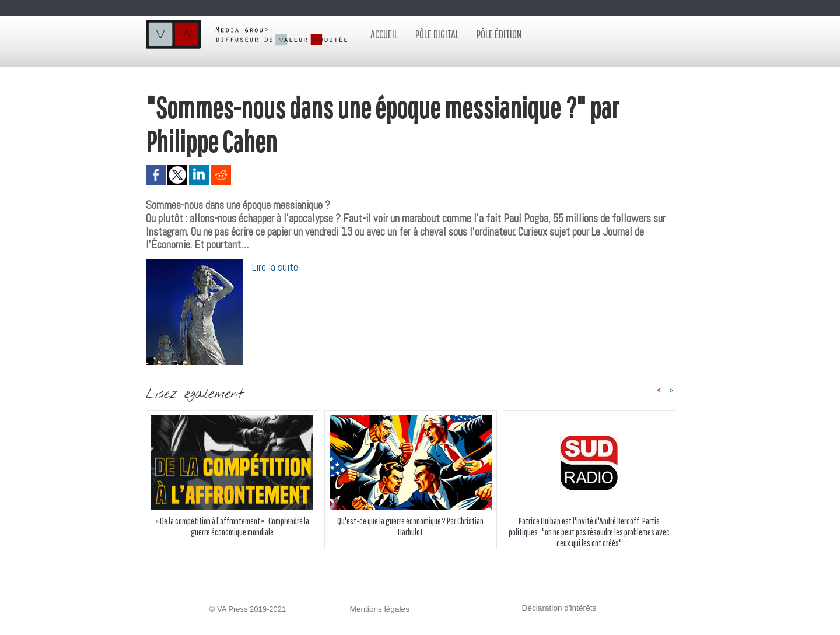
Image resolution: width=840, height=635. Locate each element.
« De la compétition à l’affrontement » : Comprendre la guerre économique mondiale (232, 527)
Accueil (384, 34)
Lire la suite (275, 267)
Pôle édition (499, 34)
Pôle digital (437, 34)
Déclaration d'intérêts (558, 608)
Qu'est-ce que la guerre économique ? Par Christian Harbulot (411, 527)
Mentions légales (379, 610)
